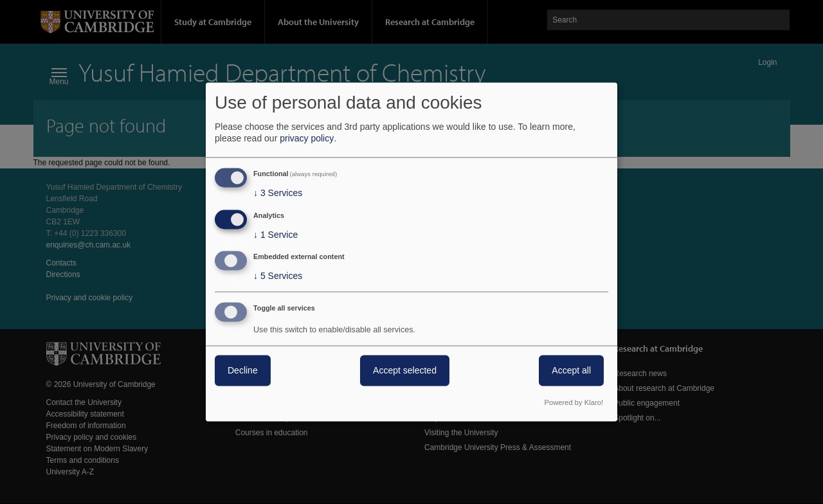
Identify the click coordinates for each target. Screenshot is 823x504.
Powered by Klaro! (574, 403)
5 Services (278, 276)
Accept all (571, 371)
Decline (243, 371)
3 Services (278, 193)
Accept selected (405, 371)
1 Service (276, 235)
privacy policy (307, 138)
